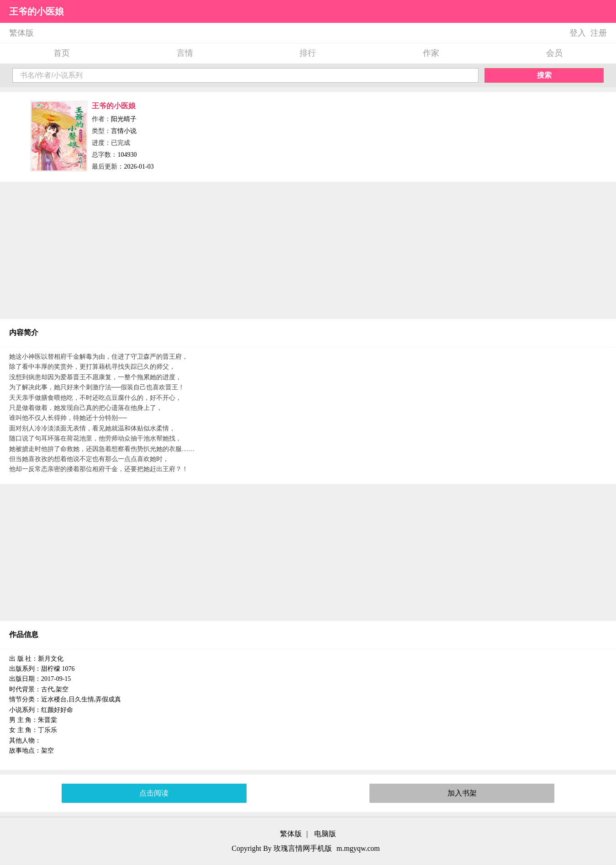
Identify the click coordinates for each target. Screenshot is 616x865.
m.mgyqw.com (358, 848)
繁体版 (21, 33)
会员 (554, 53)
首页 (62, 53)
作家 (431, 53)
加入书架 (462, 793)
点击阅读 (154, 793)
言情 (185, 53)
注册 (599, 33)
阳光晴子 (124, 119)
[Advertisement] (308, 250)
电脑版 (325, 834)
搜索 (544, 75)
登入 (578, 33)
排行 (308, 53)
